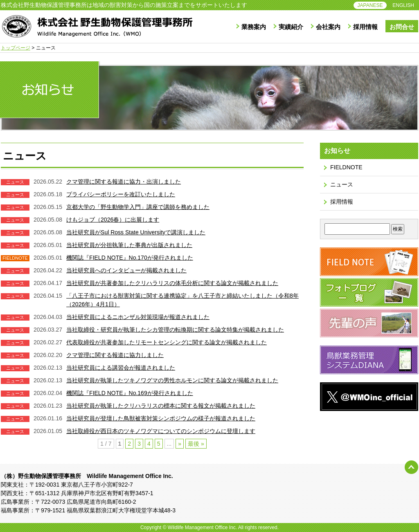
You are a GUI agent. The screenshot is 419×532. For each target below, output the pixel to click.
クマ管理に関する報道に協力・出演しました (124, 182)
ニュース (342, 184)
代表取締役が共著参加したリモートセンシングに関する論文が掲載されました (167, 342)
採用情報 (365, 27)
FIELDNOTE (346, 167)
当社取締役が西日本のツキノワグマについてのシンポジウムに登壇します (161, 431)
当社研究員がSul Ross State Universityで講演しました (136, 232)
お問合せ (402, 27)
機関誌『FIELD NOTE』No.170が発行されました (130, 258)
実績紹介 (291, 27)
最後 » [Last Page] (196, 444)
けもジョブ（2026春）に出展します (113, 220)
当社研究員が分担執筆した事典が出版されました (129, 245)
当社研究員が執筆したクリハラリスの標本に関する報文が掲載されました (161, 406)
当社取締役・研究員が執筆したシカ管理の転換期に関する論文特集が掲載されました (175, 330)
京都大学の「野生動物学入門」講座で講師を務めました (138, 207)
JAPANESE (370, 5)
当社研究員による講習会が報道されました (121, 368)
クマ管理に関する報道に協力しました (115, 355)
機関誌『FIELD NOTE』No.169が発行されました (130, 393)
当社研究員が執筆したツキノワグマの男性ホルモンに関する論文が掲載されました (172, 380)
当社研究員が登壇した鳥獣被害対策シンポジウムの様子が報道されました (161, 418)
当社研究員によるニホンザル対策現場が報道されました (138, 317)
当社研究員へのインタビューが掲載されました (126, 270)
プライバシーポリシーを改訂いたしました (121, 194)
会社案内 (328, 27)
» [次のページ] (180, 444)
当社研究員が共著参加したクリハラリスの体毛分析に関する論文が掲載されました (172, 283)
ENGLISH (403, 5)
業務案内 (254, 27)
